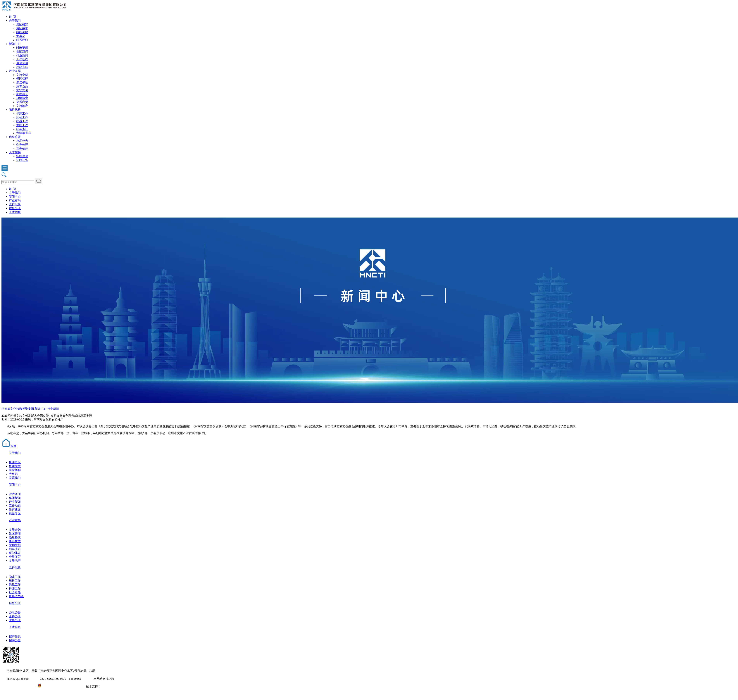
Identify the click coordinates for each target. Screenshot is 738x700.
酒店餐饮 (22, 83)
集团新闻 (22, 52)
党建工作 (22, 114)
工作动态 (22, 59)
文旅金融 (22, 75)
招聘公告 (22, 160)
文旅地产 (22, 106)
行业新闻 (22, 55)
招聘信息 (22, 156)
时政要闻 (22, 48)
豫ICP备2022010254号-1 (17, 686)
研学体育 (22, 98)
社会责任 (22, 129)
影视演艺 (22, 94)
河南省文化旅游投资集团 (18, 409)
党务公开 (22, 148)
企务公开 (22, 145)
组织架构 (22, 32)
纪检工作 (22, 117)
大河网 (105, 686)
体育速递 (22, 63)
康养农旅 (22, 86)
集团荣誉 (22, 28)
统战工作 (22, 121)
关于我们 (15, 21)
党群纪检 (15, 110)
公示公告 (22, 141)
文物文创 (22, 90)
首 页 (13, 17)
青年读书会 (24, 133)
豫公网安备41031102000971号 (60, 686)
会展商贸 (22, 102)
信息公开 (15, 137)
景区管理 (22, 79)
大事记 (21, 36)
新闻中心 (15, 44)
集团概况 (22, 24)
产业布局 (15, 71)
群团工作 (22, 125)
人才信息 (15, 627)
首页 (9, 446)
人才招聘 (15, 152)
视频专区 (22, 67)
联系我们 (22, 40)
